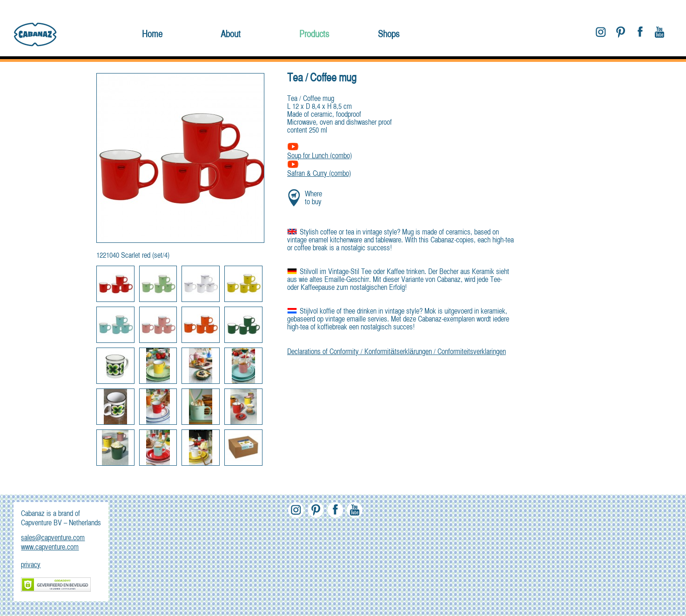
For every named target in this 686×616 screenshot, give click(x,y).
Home (152, 35)
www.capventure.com (50, 548)
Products (314, 35)
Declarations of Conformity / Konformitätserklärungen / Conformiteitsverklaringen (397, 352)
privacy (31, 565)
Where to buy (313, 198)
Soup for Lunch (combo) (319, 152)
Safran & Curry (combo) (319, 170)
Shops (389, 35)
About (231, 35)
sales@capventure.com (53, 538)
